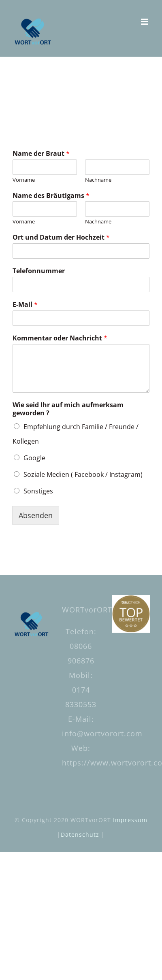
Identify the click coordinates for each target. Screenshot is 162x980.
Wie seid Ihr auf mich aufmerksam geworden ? (68, 409)
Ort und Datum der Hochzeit (61, 237)
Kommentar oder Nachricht (60, 338)
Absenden (36, 515)
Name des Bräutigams (51, 196)
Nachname (98, 180)
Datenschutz (80, 834)
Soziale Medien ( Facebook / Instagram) (83, 474)
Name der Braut (41, 154)
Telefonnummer (39, 271)
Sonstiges (38, 491)
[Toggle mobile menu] (145, 22)
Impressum (130, 820)
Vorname (24, 180)
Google (34, 458)
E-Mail (25, 305)
